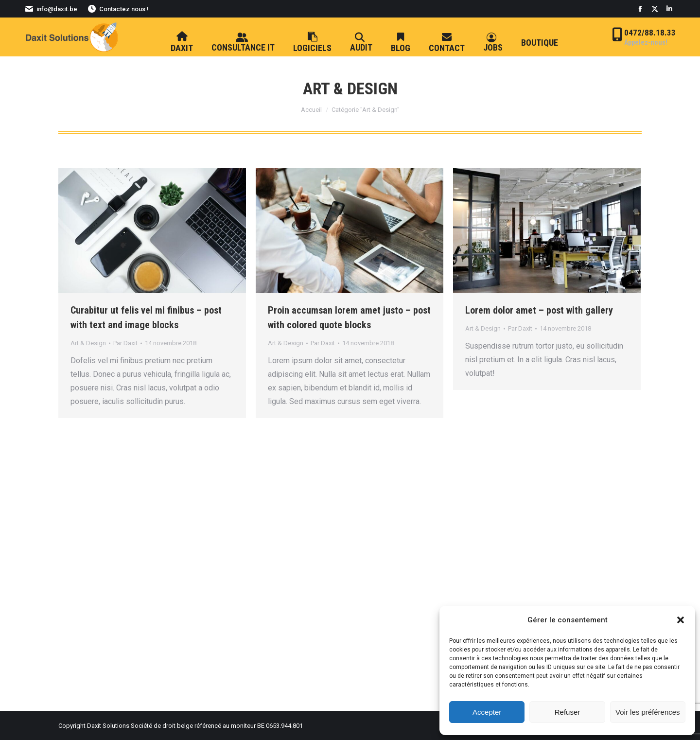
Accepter (487, 712)
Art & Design (88, 343)
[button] (681, 620)
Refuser (568, 712)
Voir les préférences (648, 712)
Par (125, 343)
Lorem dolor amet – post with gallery (539, 310)
